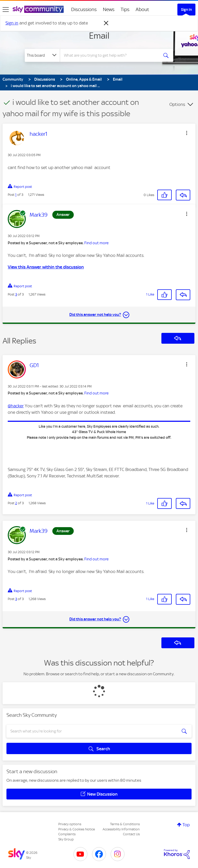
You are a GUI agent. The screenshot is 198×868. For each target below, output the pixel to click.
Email (99, 36)
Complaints (67, 834)
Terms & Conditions (125, 824)
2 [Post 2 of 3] (16, 503)
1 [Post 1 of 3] (16, 195)
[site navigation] (6, 10)
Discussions (84, 9)
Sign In (186, 10)
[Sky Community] (38, 9)
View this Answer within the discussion (46, 267)
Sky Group (66, 839)
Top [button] (186, 825)
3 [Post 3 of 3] (16, 294)
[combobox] (111, 55)
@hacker (16, 406)
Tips (125, 9)
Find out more (96, 243)
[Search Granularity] (42, 55)
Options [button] (177, 104)
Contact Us (131, 834)
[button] (187, 133)
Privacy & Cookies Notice (77, 829)
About (142, 9)
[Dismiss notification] (106, 23)
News (109, 9)
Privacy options (70, 824)
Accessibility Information (121, 829)
